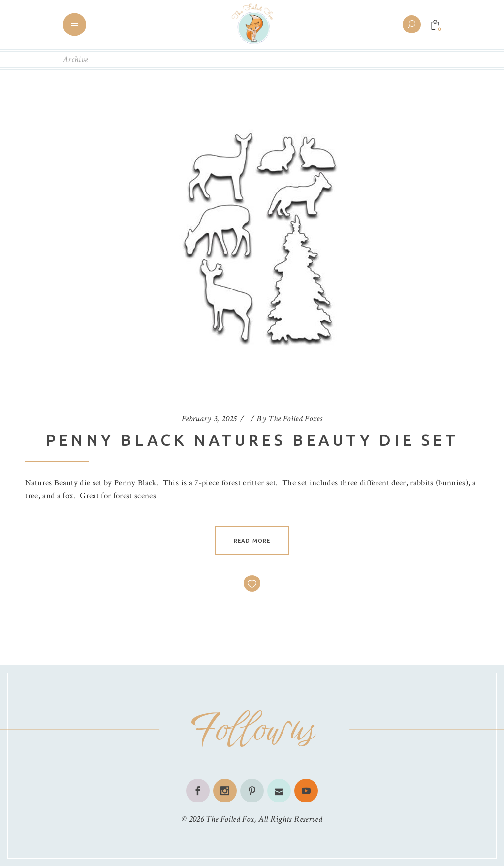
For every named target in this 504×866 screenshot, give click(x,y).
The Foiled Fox (230, 819)
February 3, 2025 (209, 419)
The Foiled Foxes (295, 419)
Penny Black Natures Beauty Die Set (252, 440)
